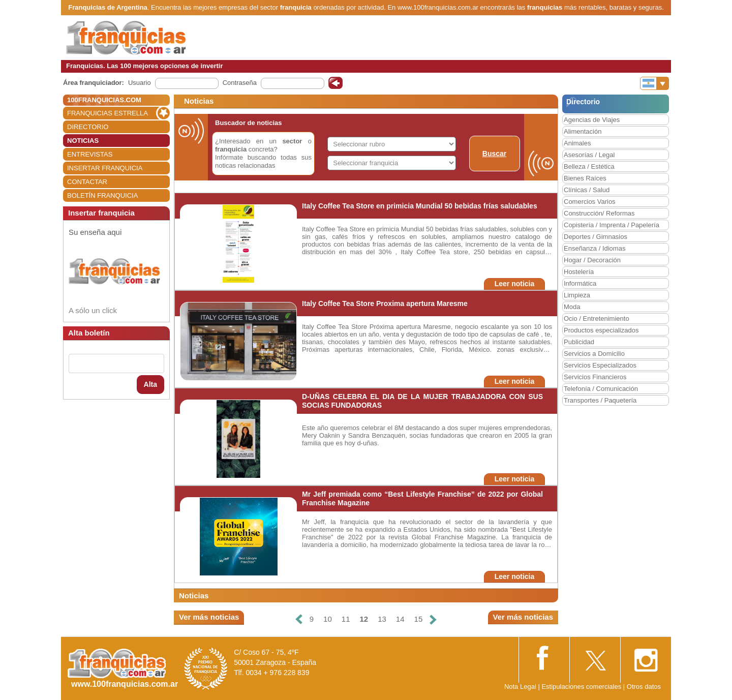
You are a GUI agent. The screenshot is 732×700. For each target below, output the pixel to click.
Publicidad (579, 342)
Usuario (140, 83)
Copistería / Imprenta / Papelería (612, 225)
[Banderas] (654, 83)
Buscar (494, 154)
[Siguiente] (433, 619)
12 (364, 619)
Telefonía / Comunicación (601, 389)
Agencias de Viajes (592, 120)
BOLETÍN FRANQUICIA (102, 195)
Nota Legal (520, 687)
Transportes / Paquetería (600, 400)
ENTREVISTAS (90, 154)
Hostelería (579, 272)
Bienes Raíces (585, 178)
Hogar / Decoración (592, 260)
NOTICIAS (83, 141)
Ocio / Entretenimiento (597, 318)
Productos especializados (601, 330)
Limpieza (577, 295)
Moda (572, 307)
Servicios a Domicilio (594, 354)
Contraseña (240, 83)
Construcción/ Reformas (599, 213)
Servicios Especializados (600, 365)
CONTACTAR (87, 182)
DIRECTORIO (88, 127)
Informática (580, 283)
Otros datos (644, 687)
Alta (150, 384)
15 (419, 619)
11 (346, 619)
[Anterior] (299, 619)
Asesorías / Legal (589, 155)
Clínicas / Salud (587, 190)
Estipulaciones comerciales (582, 687)
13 (382, 619)
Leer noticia (515, 284)
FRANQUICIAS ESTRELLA (108, 113)
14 (400, 619)
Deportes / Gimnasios (596, 237)
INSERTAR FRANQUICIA (105, 168)
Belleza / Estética (589, 166)
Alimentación (583, 131)
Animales (577, 143)
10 (328, 619)
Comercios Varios (590, 202)
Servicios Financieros (595, 377)
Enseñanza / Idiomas (594, 248)
